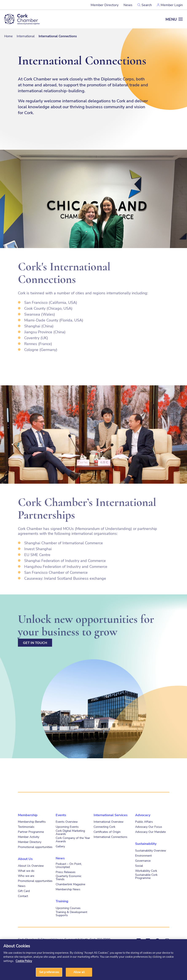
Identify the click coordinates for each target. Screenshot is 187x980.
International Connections (110, 837)
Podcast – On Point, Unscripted (69, 865)
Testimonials (26, 827)
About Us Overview (31, 866)
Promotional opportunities (35, 847)
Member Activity (29, 837)
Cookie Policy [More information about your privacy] (24, 961)
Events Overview (67, 822)
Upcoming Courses (68, 908)
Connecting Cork (104, 827)
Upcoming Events (67, 827)
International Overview (109, 822)
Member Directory (105, 5)
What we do (26, 871)
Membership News (68, 889)
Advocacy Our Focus (149, 827)
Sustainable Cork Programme (146, 876)
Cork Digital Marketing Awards (70, 832)
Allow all (79, 972)
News (128, 5)
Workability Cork (146, 871)
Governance (143, 861)
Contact (23, 896)
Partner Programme (31, 832)
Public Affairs (144, 822)
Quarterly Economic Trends (69, 877)
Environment (143, 855)
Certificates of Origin (107, 832)
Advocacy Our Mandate (150, 832)
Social (139, 866)
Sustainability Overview (151, 850)
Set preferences (49, 972)
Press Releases (66, 872)
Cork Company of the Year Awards (73, 839)
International (26, 36)
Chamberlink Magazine (70, 884)
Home (8, 36)
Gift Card (24, 891)
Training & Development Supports (71, 913)
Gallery (60, 846)
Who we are (26, 876)
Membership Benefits (32, 822)
